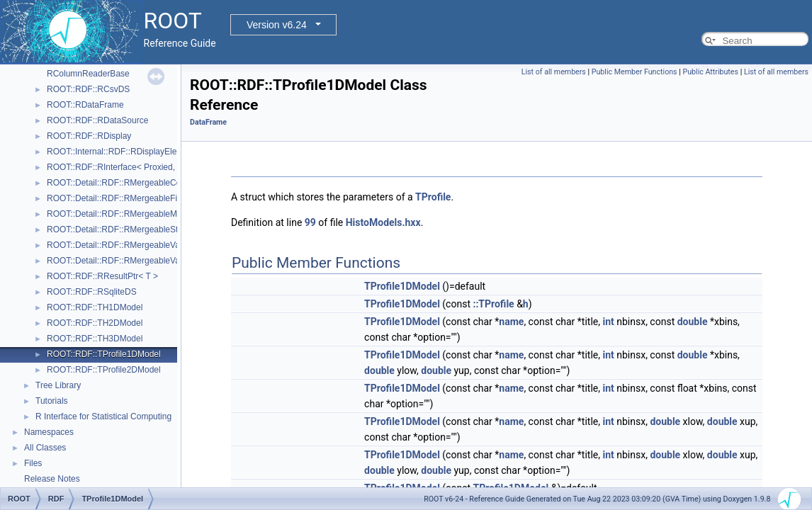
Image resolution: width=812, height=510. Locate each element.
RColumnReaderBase (88, 74)
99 (310, 222)
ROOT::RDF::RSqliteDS (92, 292)
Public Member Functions (635, 72)
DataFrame (208, 122)
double (693, 322)
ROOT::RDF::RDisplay (89, 136)
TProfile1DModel (402, 286)
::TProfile (493, 304)
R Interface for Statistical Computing (103, 416)
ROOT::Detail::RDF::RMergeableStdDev (122, 229)
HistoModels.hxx (383, 222)
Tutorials (52, 401)
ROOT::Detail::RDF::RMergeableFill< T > (124, 198)
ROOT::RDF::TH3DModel (95, 339)
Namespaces (49, 432)
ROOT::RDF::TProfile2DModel (104, 370)
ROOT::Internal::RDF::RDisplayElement (121, 152)
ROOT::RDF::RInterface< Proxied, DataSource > (138, 167)
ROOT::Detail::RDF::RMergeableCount (120, 183)
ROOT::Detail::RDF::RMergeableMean (119, 214)
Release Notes (52, 479)
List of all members (554, 72)
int (608, 322)
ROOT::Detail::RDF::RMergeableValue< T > (129, 245)
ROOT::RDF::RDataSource (97, 120)
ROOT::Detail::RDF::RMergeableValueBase (129, 261)
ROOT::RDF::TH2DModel (95, 323)
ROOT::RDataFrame (85, 105)
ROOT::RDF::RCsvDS (88, 89)
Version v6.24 (277, 25)
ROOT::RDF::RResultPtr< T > (102, 276)
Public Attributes (710, 72)
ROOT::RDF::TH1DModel (95, 307)
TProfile (433, 197)
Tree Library (58, 385)
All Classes (45, 448)
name (511, 322)
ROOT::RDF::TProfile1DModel (104, 354)
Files (33, 463)
